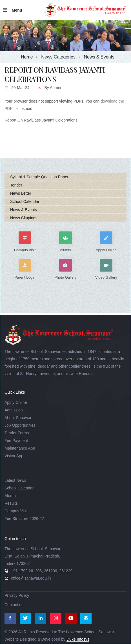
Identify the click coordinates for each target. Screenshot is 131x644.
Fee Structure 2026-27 (24, 519)
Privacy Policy (17, 595)
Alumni (11, 496)
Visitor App (14, 456)
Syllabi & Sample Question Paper (39, 177)
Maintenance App (20, 448)
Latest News (15, 480)
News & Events (24, 210)
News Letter (21, 193)
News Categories (58, 57)
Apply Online (16, 402)
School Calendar (25, 201)
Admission (14, 410)
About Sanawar (18, 418)
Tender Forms (17, 433)
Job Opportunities (20, 425)
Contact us (14, 605)
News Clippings (24, 218)
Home (27, 57)
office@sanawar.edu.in (31, 578)
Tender (16, 185)
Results (11, 503)
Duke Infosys (78, 639)
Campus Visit (16, 511)
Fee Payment (16, 441)
